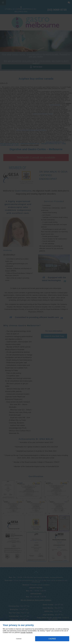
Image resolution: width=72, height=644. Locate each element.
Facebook (29, 633)
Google (23, 633)
